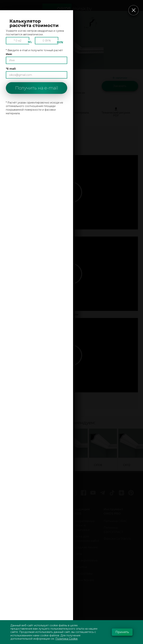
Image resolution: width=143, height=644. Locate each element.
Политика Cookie (66, 639)
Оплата (13, 530)
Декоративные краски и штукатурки (83, 525)
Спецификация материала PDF (72, 112)
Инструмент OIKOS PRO (113, 511)
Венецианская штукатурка (51, 523)
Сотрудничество (20, 556)
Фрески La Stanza (117, 539)
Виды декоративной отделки (51, 547)
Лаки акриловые (85, 560)
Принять (122, 632)
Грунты (77, 554)
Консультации (18, 523)
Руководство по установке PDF (27, 112)
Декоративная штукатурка (51, 534)
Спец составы (82, 574)
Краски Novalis (83, 580)
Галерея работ (18, 543)
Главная (14, 509)
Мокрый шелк (50, 558)
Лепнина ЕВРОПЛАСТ (113, 530)
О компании (17, 550)
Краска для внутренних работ (85, 539)
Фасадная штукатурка (48, 600)
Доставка (14, 536)
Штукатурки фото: (49, 511)
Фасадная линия (85, 547)
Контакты (14, 517)
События (14, 589)
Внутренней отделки (49, 589)
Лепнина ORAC (115, 521)
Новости (14, 576)
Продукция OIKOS (81, 511)
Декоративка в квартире (51, 578)
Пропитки (79, 567)
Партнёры (15, 563)
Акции (13, 582)
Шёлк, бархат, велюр (50, 567)
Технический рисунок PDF (116, 112)
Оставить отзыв (19, 569)
